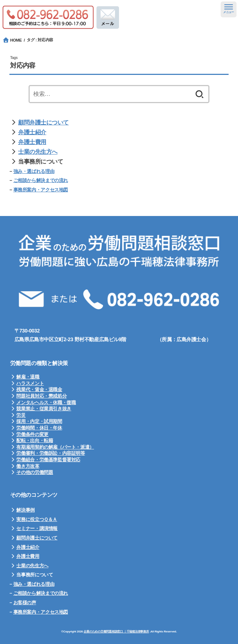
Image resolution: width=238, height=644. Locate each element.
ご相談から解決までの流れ (41, 180)
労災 (21, 415)
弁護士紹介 (32, 132)
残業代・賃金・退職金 (39, 389)
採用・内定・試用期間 (39, 421)
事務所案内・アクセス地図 (41, 190)
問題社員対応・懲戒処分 (41, 396)
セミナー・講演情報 (37, 528)
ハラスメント (30, 383)
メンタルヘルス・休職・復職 (46, 402)
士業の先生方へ (38, 152)
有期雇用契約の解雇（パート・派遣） (55, 447)
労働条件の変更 (32, 434)
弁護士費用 (32, 142)
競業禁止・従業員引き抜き (44, 409)
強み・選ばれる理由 (34, 171)
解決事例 (25, 510)
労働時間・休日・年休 (39, 428)
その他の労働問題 (35, 472)
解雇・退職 (28, 377)
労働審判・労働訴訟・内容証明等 (50, 453)
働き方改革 (28, 466)
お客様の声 (25, 603)
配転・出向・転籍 (35, 440)
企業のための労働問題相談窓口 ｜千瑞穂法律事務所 (116, 632)
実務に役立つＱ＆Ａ (37, 519)
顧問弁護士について (43, 122)
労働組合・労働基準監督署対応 (48, 460)
